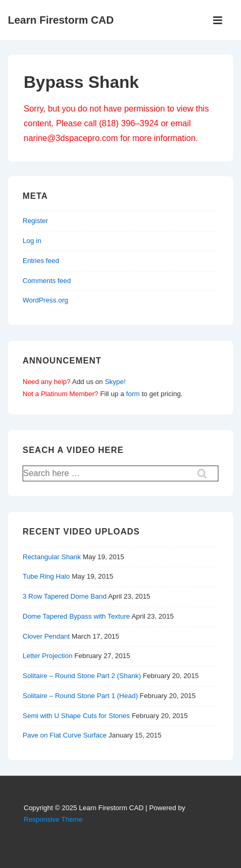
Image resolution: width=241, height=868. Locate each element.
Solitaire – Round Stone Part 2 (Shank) (82, 676)
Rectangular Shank (52, 557)
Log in (32, 241)
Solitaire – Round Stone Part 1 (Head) (80, 696)
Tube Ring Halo (46, 576)
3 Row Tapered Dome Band (64, 596)
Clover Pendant (46, 636)
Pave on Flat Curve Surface (65, 735)
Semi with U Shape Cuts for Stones (76, 716)
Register (35, 221)
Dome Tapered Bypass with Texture (76, 616)
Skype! (115, 382)
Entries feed (41, 261)
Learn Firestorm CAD (61, 20)
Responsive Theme (53, 819)
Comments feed (47, 281)
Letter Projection (48, 656)
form (133, 394)
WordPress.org (45, 300)
